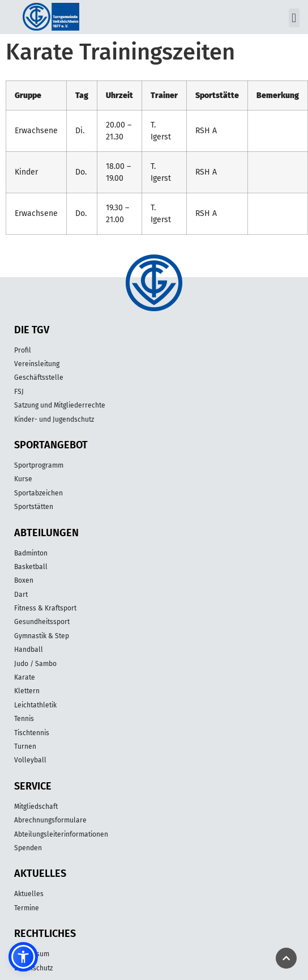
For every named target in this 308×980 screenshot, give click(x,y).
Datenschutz (33, 968)
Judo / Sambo (35, 664)
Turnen (25, 746)
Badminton (31, 553)
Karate (25, 677)
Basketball (31, 567)
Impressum (32, 954)
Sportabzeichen (38, 493)
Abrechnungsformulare (50, 820)
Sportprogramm (39, 465)
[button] (294, 18)
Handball (29, 650)
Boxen (24, 580)
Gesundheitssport (42, 622)
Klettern (27, 691)
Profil (23, 350)
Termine (27, 908)
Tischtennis (32, 733)
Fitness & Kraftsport (45, 608)
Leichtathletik (35, 705)
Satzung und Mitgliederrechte (60, 405)
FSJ (19, 392)
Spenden (28, 848)
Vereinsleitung (37, 364)
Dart (21, 595)
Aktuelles (29, 894)
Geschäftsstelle (39, 377)
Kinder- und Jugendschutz (54, 419)
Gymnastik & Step (42, 636)
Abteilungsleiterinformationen (61, 834)
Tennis (24, 719)
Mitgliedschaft (36, 807)
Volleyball (30, 760)
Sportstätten (34, 507)
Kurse (23, 479)
